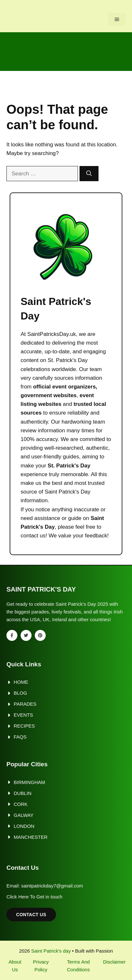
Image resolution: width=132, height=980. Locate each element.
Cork (21, 804)
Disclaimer (114, 962)
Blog (21, 693)
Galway (24, 815)
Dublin (23, 793)
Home (21, 682)
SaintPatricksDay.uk (52, 334)
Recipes (24, 726)
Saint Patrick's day (51, 951)
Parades (25, 704)
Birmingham (30, 782)
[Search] (89, 174)
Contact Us (31, 915)
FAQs (20, 737)
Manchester (31, 837)
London (24, 826)
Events (24, 715)
